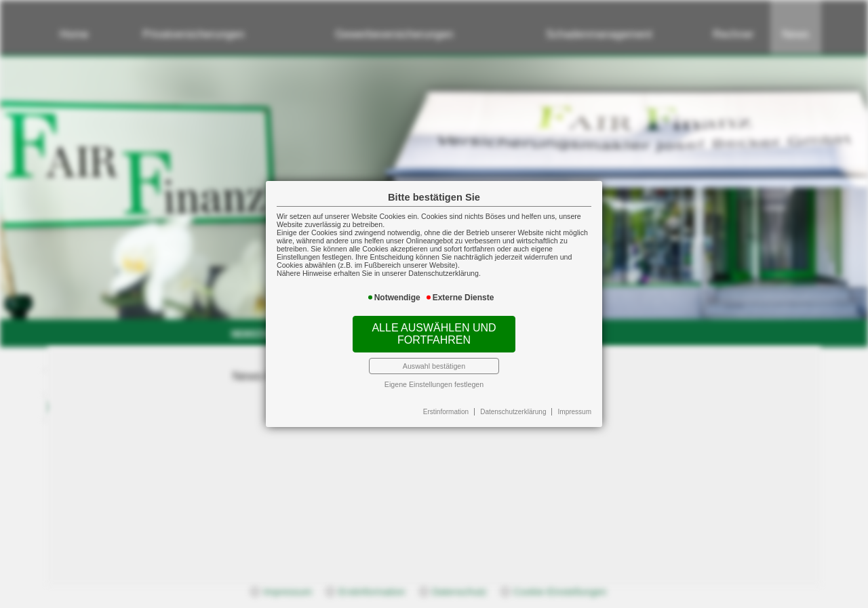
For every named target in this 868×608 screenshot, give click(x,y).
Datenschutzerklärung (513, 412)
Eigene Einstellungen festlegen (434, 384)
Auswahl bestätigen (434, 366)
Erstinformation (446, 412)
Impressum (575, 412)
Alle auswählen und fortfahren (434, 334)
